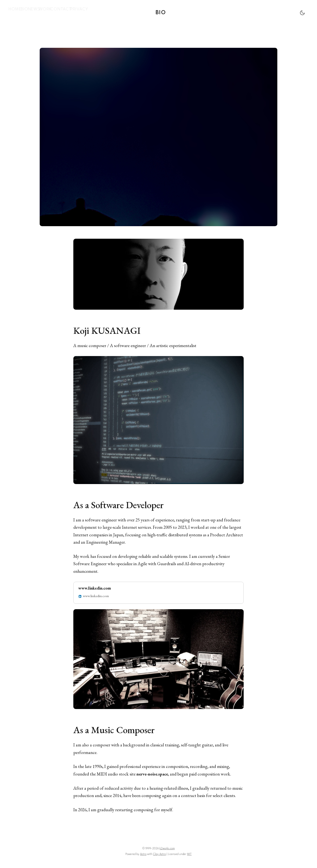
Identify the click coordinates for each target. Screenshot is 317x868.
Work (57, 12)
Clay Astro (159, 853)
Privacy (95, 12)
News (42, 12)
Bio (29, 12)
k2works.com (167, 847)
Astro (143, 853)
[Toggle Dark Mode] (302, 12)
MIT (189, 853)
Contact (75, 12)
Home (16, 12)
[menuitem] (16, 12)
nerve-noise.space (153, 773)
